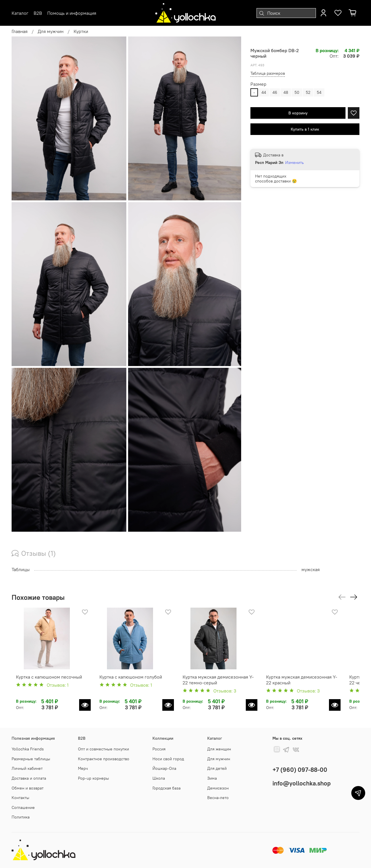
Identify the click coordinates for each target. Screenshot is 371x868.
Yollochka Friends (28, 749)
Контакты (20, 798)
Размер (258, 84)
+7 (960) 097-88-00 (300, 770)
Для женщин (219, 749)
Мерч (83, 768)
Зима (212, 778)
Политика (21, 817)
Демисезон (218, 788)
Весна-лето (218, 798)
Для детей (217, 768)
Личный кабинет (27, 768)
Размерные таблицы (31, 759)
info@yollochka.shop (302, 783)
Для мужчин (51, 31)
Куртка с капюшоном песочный (45, 683)
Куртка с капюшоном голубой (132, 683)
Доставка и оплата (29, 778)
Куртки (81, 31)
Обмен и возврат (28, 788)
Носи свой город (168, 759)
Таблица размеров (268, 73)
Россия (159, 749)
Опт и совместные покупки (103, 749)
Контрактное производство (104, 759)
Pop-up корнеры (93, 778)
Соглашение (23, 807)
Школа (159, 778)
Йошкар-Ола (164, 768)
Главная (20, 31)
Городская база (167, 788)
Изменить (294, 162)
